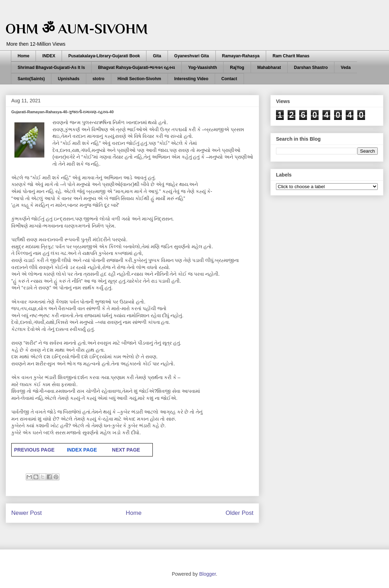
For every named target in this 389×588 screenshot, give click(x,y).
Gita (157, 56)
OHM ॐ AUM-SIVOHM (77, 29)
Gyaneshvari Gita (192, 56)
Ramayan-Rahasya (241, 56)
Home (23, 56)
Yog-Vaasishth (202, 68)
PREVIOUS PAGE (34, 450)
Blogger (208, 574)
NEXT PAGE (126, 450)
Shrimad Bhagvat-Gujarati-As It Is (51, 68)
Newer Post (27, 513)
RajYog (237, 68)
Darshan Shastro (311, 68)
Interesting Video (191, 79)
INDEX (49, 56)
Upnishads (68, 79)
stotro (99, 79)
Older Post (240, 513)
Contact (229, 79)
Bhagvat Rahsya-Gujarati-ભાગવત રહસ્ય (136, 68)
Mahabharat (269, 68)
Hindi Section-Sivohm (139, 79)
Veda (346, 68)
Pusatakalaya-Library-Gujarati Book (104, 56)
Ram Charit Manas (291, 56)
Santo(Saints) (31, 79)
